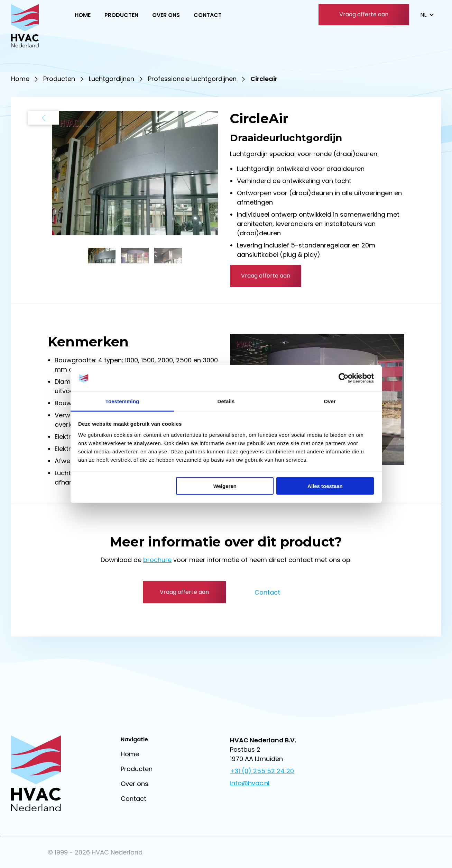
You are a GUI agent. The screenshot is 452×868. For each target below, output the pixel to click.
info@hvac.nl (250, 783)
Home (83, 15)
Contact (208, 15)
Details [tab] (226, 401)
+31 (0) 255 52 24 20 (262, 771)
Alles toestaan (325, 486)
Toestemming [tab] (122, 401)
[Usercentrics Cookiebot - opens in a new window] (344, 378)
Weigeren (225, 486)
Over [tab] (330, 401)
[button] (102, 256)
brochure (157, 560)
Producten (121, 15)
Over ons (166, 15)
